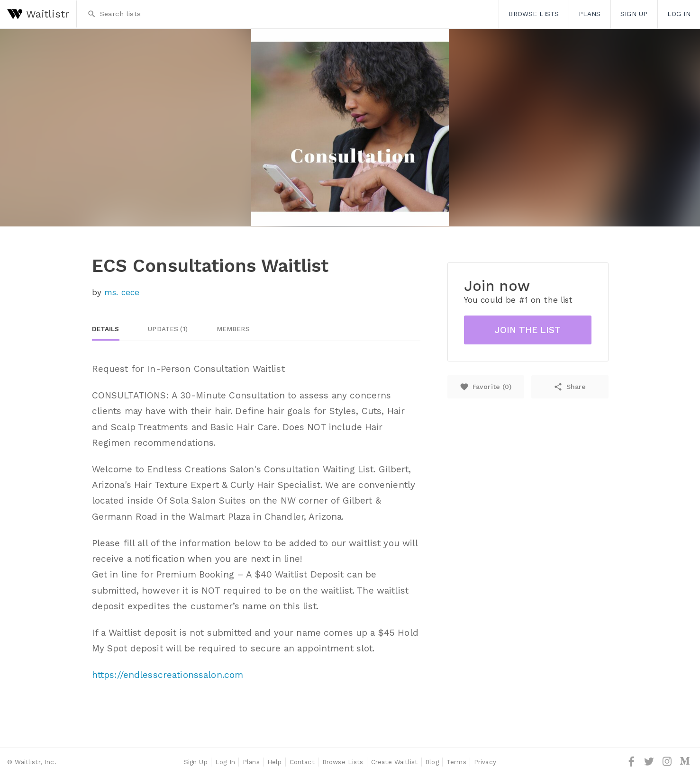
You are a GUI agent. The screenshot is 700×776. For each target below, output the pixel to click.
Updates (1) (168, 329)
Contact (302, 762)
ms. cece (122, 292)
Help (275, 762)
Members (233, 329)
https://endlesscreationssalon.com (168, 675)
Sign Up (634, 14)
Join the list (528, 330)
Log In (679, 14)
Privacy (485, 762)
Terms (456, 762)
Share (570, 387)
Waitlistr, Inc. (35, 762)
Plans (590, 14)
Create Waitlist (394, 762)
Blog (432, 762)
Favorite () (486, 387)
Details (106, 329)
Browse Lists (534, 14)
